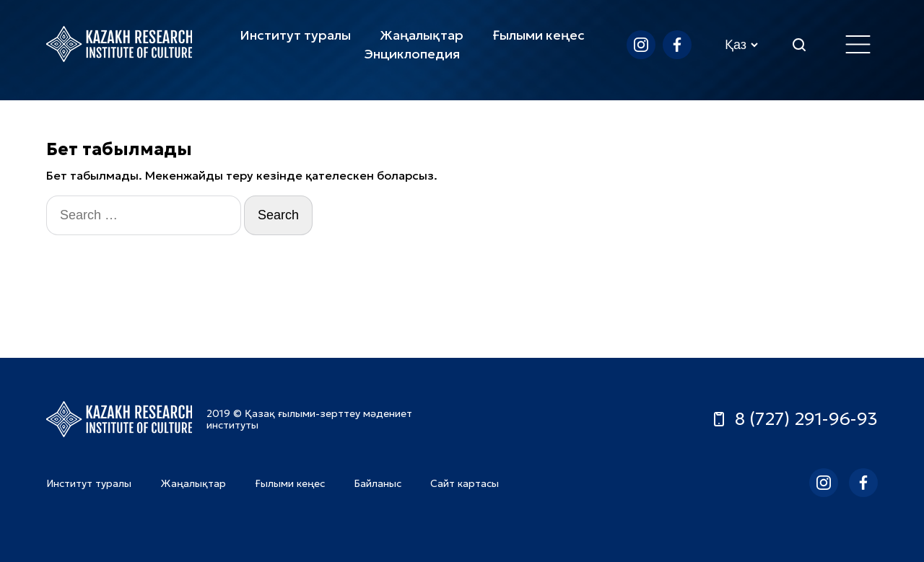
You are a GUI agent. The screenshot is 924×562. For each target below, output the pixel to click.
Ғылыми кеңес (539, 35)
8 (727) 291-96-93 (794, 419)
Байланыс (378, 483)
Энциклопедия (412, 54)
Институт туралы (295, 35)
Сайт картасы (465, 483)
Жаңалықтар (422, 35)
